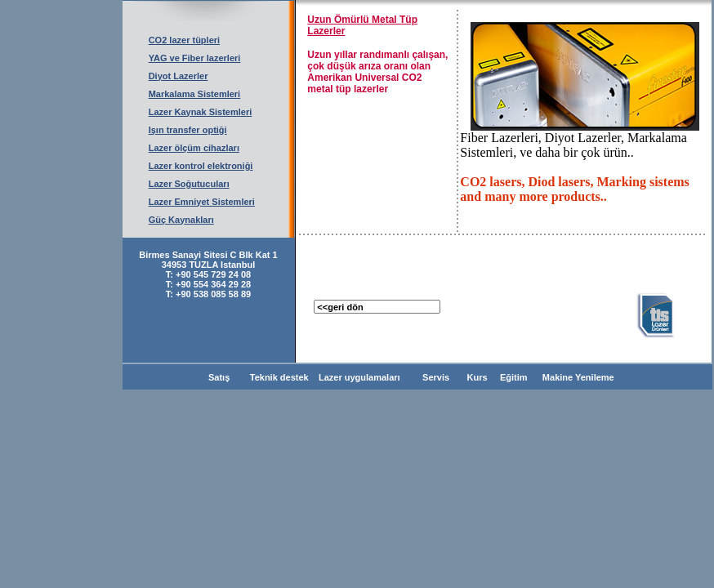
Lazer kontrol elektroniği (201, 166)
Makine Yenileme (576, 377)
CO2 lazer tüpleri (184, 40)
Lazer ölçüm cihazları (194, 148)
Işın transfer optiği (188, 130)
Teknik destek (279, 377)
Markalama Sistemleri (195, 94)
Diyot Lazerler (178, 76)
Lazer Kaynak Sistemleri (201, 112)
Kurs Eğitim (494, 377)
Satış (219, 377)
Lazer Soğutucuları (189, 184)
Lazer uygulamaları (361, 377)
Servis (433, 377)
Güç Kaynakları (181, 220)
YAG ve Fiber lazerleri (195, 58)
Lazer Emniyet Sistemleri (202, 202)
